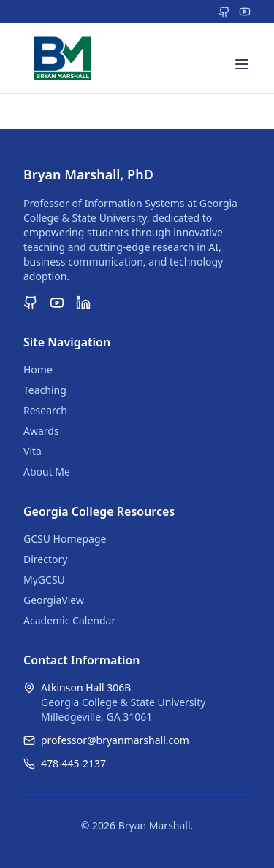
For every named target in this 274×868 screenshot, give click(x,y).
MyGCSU (44, 580)
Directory (45, 559)
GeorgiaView (54, 600)
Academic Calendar (69, 620)
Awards (41, 431)
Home (38, 369)
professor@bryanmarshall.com (115, 740)
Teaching (45, 390)
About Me (47, 472)
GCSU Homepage (65, 539)
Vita (33, 451)
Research (45, 410)
